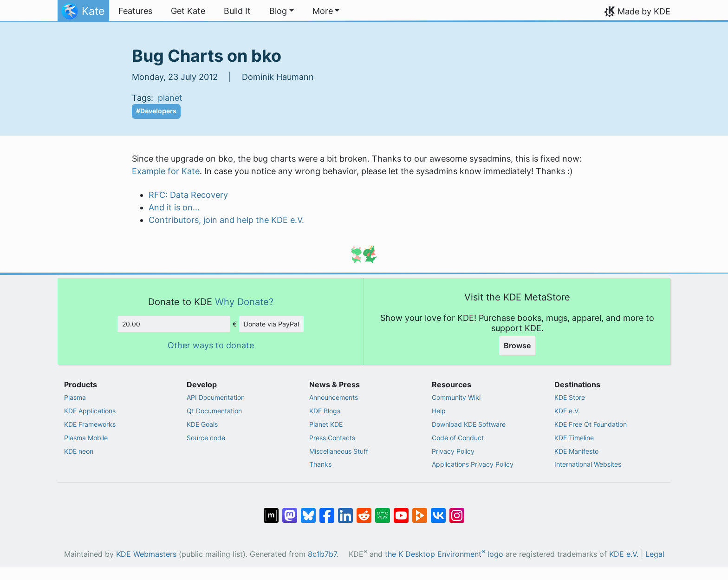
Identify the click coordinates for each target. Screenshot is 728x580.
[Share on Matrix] (271, 511)
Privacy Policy (453, 451)
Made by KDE (644, 11)
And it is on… (174, 207)
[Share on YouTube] (401, 511)
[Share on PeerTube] (420, 511)
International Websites (588, 464)
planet (170, 98)
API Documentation (216, 397)
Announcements (334, 397)
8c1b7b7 (322, 554)
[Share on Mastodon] (290, 511)
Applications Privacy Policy (473, 464)
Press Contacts (332, 438)
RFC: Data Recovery (188, 195)
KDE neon (79, 451)
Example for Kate (166, 171)
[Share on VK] (438, 511)
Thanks (320, 464)
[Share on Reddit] (364, 511)
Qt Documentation (214, 411)
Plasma (75, 397)
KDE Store (570, 397)
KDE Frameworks (90, 424)
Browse (517, 345)
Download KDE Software (469, 424)
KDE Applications (90, 411)
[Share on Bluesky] (308, 511)
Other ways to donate (211, 345)
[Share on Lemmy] (383, 511)
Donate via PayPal (271, 324)
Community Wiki (456, 397)
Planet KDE (326, 424)
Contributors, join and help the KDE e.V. (226, 220)
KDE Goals (202, 424)
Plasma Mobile (86, 438)
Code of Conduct (458, 438)
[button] (282, 11)
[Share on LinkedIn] (345, 511)
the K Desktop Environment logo (444, 554)
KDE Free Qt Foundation (591, 424)
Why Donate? (244, 302)
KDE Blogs (325, 411)
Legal (655, 554)
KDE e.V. (567, 411)
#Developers (156, 111)
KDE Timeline (574, 438)
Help (439, 411)
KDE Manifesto (576, 451)
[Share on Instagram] (457, 511)
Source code (206, 438)
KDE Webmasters (146, 554)
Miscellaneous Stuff (339, 451)
